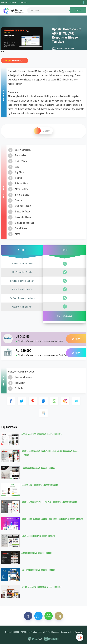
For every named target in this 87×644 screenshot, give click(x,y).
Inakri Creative (76, 632)
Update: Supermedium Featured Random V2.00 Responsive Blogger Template (50, 453)
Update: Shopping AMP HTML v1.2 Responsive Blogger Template (49, 502)
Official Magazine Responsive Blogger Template (42, 587)
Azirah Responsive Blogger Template (37, 553)
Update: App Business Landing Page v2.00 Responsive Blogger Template (52, 519)
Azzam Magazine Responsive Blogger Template (42, 434)
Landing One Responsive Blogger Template (40, 485)
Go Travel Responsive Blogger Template (38, 570)
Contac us (13, 3)
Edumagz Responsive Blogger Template (38, 536)
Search (78, 10)
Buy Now (76, 353)
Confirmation (22, 3)
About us (4, 3)
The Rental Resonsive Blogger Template (38, 468)
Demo (46, 131)
